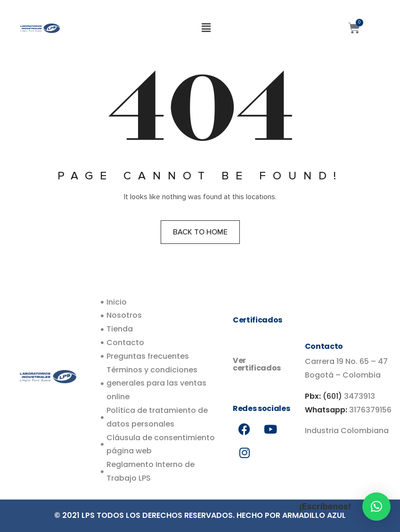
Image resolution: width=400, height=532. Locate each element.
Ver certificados (257, 364)
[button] (206, 28)
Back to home (200, 232)
